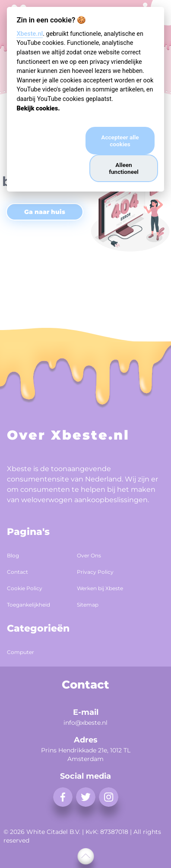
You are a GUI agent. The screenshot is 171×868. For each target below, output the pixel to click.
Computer (21, 652)
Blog (13, 555)
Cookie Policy (25, 588)
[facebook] (63, 797)
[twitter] (86, 797)
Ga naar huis (45, 212)
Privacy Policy (95, 572)
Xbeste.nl (30, 34)
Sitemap (88, 605)
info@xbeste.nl (85, 723)
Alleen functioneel (124, 168)
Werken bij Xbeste (100, 588)
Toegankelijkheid (28, 605)
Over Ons (89, 555)
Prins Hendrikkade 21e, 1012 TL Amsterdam (86, 755)
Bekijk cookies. (38, 108)
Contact (17, 572)
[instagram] (109, 797)
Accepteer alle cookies (120, 141)
